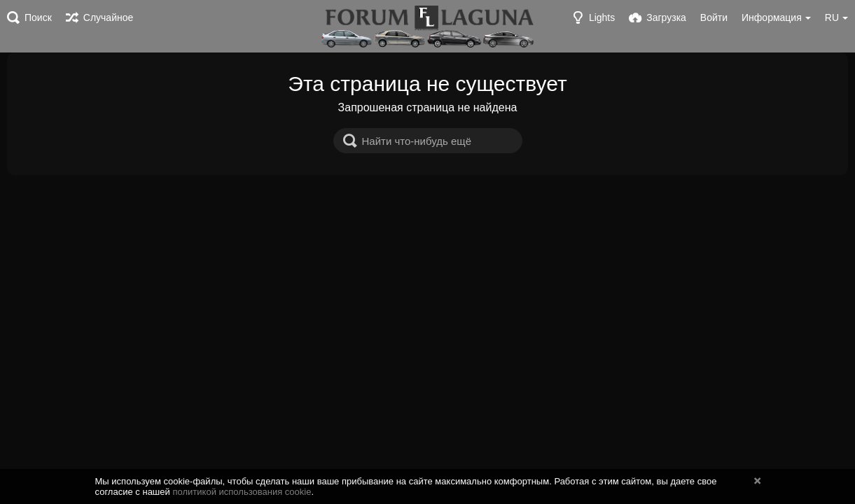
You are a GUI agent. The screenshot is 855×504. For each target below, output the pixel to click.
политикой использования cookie (242, 492)
